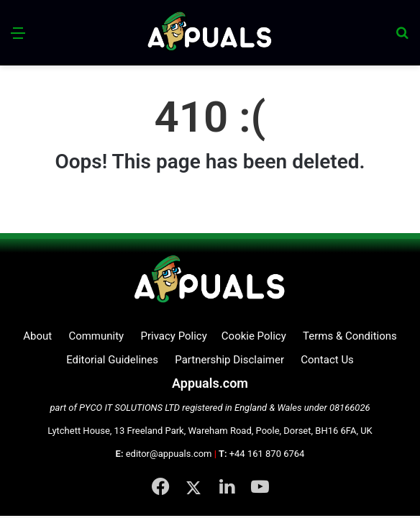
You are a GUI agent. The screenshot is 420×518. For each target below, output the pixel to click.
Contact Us (327, 360)
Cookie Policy (254, 336)
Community (96, 336)
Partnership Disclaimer (229, 360)
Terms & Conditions (350, 336)
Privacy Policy (173, 336)
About (37, 336)
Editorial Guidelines (112, 360)
